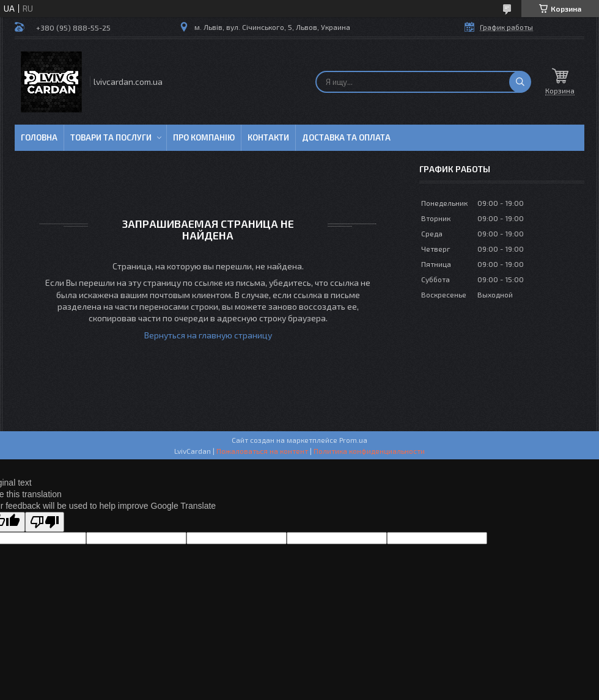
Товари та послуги (111, 137)
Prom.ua (353, 440)
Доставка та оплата (346, 137)
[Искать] (520, 82)
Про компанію (204, 137)
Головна (39, 137)
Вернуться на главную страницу (208, 335)
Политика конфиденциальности (369, 451)
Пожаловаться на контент (262, 451)
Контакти (268, 137)
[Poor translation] (45, 522)
